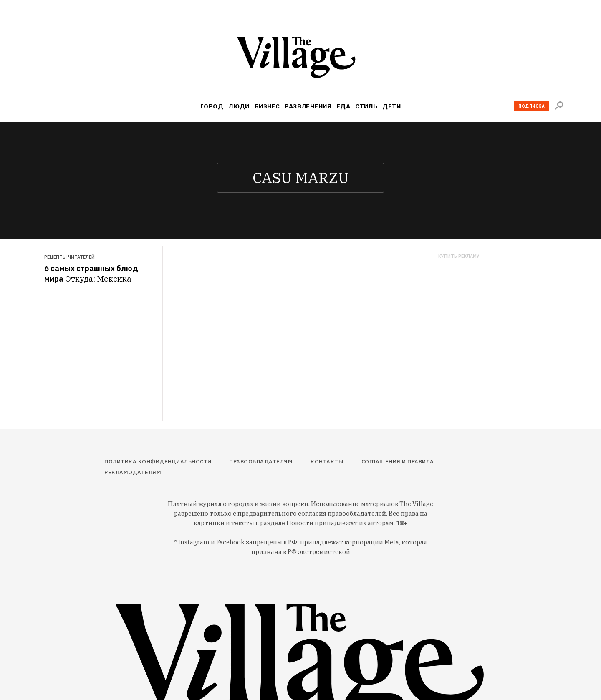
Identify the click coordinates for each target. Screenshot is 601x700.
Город (212, 106)
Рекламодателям (133, 472)
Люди (239, 106)
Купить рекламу (459, 256)
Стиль (366, 106)
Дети (391, 106)
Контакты (327, 462)
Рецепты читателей (69, 257)
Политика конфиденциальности (158, 462)
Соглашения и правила (398, 462)
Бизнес (267, 106)
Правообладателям (261, 462)
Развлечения (308, 106)
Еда (343, 106)
